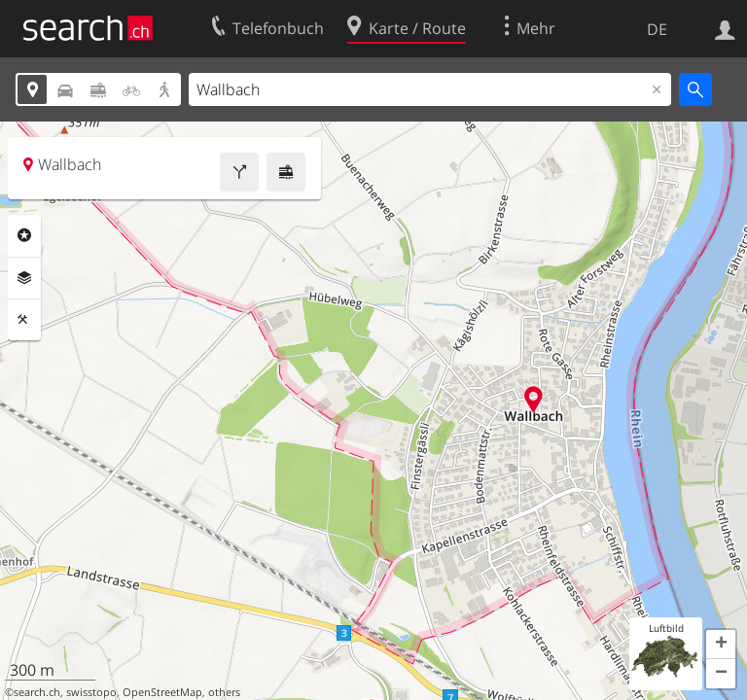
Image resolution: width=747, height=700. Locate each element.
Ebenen (24, 278)
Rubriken (24, 235)
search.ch (37, 692)
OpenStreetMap (162, 692)
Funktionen (24, 320)
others (224, 692)
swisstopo (91, 692)
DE (657, 29)
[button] (721, 645)
